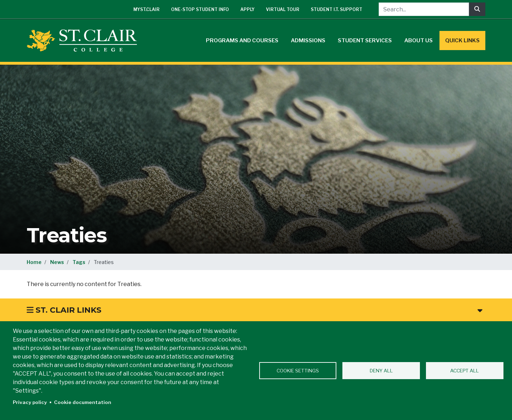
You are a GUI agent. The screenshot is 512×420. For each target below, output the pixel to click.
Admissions (308, 41)
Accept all (465, 371)
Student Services (365, 41)
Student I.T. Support (337, 9)
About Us (418, 41)
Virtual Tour (283, 9)
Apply (247, 9)
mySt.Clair (146, 9)
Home (34, 262)
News (57, 262)
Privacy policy (30, 402)
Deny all (381, 371)
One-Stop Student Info (200, 9)
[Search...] (424, 9)
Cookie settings (298, 371)
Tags (79, 262)
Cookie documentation (83, 402)
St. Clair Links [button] (255, 310)
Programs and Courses (242, 41)
